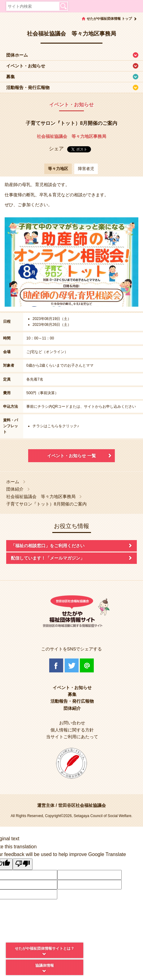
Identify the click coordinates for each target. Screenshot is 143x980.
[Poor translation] (23, 864)
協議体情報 (45, 965)
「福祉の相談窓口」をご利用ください (48, 546)
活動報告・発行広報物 (28, 87)
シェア (56, 149)
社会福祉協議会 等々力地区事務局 (71, 136)
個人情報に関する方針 (72, 730)
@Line (87, 665)
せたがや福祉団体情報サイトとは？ (45, 948)
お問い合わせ (72, 723)
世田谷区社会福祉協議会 (82, 805)
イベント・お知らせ (26, 66)
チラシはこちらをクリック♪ (56, 426)
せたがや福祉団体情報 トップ (109, 19)
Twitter (72, 665)
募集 (11, 77)
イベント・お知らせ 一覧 (71, 456)
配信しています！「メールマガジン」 (48, 558)
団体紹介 (15, 489)
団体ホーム (17, 55)
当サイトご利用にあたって (72, 737)
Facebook (56, 665)
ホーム (13, 482)
